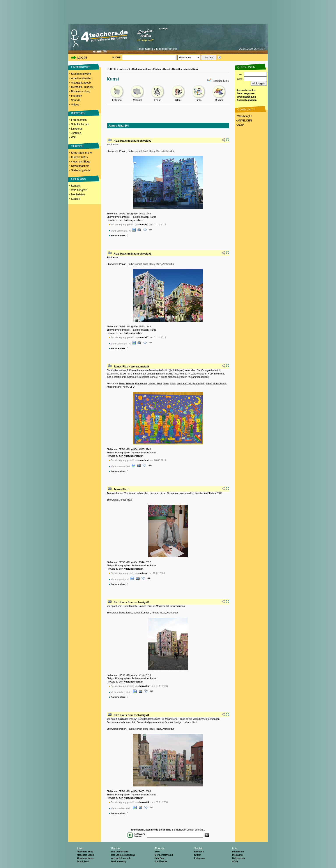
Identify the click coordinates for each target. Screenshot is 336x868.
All (190, 383)
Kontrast (146, 613)
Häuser (130, 383)
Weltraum (182, 383)
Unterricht (124, 69)
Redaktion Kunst (220, 81)
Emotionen (141, 383)
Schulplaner (83, 862)
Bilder (178, 100)
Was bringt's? (79, 190)
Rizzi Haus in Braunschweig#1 (132, 254)
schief (139, 151)
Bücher (219, 100)
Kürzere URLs (79, 157)
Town (166, 383)
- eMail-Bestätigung (246, 97)
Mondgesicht (220, 383)
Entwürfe (117, 100)
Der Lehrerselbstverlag (123, 855)
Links (199, 100)
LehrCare (160, 858)
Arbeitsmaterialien (82, 78)
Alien (125, 387)
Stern (209, 383)
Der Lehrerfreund (164, 855)
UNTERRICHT (80, 67)
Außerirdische (114, 387)
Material (137, 100)
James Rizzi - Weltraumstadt (131, 367)
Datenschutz (239, 858)
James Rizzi (191, 69)
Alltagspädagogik (81, 83)
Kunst (167, 69)
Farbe (131, 151)
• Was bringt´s (244, 116)
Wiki (74, 137)
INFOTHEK (78, 113)
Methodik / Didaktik (82, 87)
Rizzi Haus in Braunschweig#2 (132, 141)
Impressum (238, 852)
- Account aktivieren (246, 100)
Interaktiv (77, 96)
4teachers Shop (85, 852)
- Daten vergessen (245, 94)
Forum (158, 100)
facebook (199, 852)
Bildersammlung (81, 91)
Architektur (168, 151)
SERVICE (77, 146)
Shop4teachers (81, 153)
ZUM (157, 852)
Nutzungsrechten (134, 220)
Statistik (76, 199)
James (152, 383)
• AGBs (240, 125)
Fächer (157, 69)
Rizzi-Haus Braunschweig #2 (131, 602)
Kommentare (118, 235)
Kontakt (76, 186)
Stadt (173, 383)
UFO (132, 387)
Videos (75, 105)
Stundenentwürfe (81, 74)
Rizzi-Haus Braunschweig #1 (131, 715)
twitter (197, 855)
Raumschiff (199, 383)
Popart (123, 151)
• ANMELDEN (243, 121)
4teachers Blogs (81, 162)
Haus (152, 151)
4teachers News (85, 858)
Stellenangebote (81, 170)
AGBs (235, 862)
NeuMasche (161, 862)
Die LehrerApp (119, 862)
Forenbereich (79, 120)
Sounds (76, 100)
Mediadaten (78, 194)
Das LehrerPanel (120, 852)
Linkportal (77, 129)
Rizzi (159, 151)
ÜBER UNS (79, 179)
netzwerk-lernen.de (121, 858)
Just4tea (76, 133)
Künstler (177, 69)
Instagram (199, 858)
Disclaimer (238, 855)
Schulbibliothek (80, 124)
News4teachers (80, 166)
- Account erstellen (246, 90)
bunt (145, 151)
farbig (129, 613)
